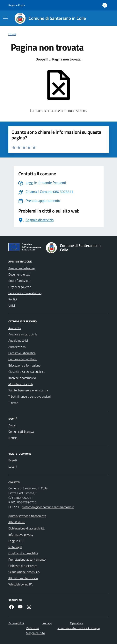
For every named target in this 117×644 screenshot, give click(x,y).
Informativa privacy (21, 535)
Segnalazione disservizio (24, 572)
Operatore (77, 623)
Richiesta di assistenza (23, 566)
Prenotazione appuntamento (27, 559)
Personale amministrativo (25, 293)
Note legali (15, 547)
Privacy (47, 623)
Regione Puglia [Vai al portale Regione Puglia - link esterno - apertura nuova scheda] (17, 5)
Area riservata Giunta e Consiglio (79, 628)
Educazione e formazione (24, 365)
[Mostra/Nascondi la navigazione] (5, 18)
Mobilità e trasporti (21, 384)
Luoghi (13, 466)
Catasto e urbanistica (22, 353)
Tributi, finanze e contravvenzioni (29, 396)
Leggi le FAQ (16, 541)
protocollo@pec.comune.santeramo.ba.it (48, 507)
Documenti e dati (19, 274)
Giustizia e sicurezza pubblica (27, 372)
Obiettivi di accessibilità (23, 553)
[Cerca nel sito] (104, 18)
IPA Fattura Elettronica (23, 578)
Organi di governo (20, 287)
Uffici (12, 305)
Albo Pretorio (17, 522)
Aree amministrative (22, 268)
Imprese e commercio (22, 378)
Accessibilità (16, 623)
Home (12, 34)
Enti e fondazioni (19, 281)
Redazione (33, 628)
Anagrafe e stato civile (23, 334)
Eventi (13, 460)
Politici (13, 299)
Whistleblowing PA (21, 584)
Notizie (13, 438)
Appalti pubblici (18, 340)
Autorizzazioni (17, 347)
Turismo (13, 403)
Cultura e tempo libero (23, 359)
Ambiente (15, 328)
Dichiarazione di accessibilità (26, 528)
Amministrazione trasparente (27, 516)
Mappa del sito (35, 633)
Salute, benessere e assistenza (28, 390)
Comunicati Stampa (21, 431)
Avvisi (12, 425)
